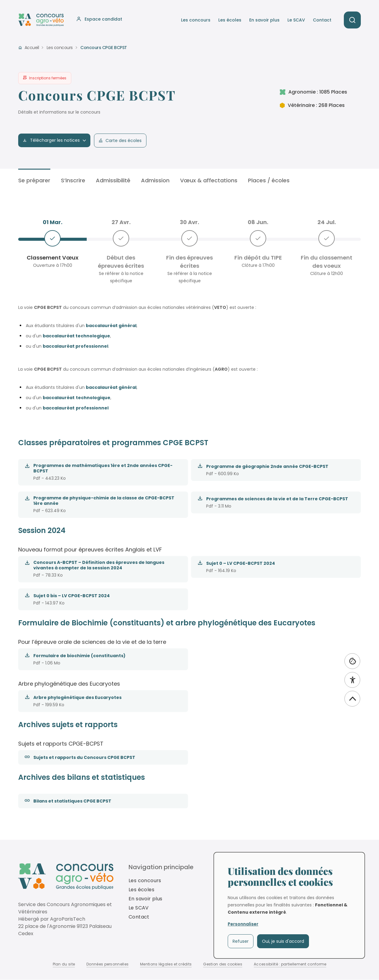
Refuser (241, 941)
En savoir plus (264, 20)
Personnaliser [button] (243, 924)
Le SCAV (296, 20)
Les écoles (230, 20)
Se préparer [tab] (34, 180)
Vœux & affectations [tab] (209, 180)
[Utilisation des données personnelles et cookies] (352, 661)
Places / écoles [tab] (269, 180)
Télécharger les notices (54, 140)
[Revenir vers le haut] (352, 699)
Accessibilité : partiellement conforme (290, 964)
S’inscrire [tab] (73, 180)
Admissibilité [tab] (113, 180)
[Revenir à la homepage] (66, 877)
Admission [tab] (155, 180)
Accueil (32, 48)
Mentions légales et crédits (166, 964)
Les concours (196, 20)
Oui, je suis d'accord (283, 941)
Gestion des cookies (223, 964)
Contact (322, 20)
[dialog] (289, 905)
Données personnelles (107, 964)
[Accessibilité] (352, 680)
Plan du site (64, 964)
